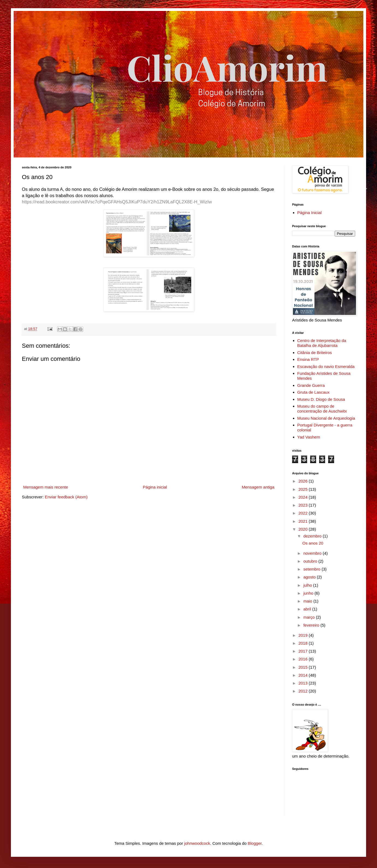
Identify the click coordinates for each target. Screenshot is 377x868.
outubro (311, 561)
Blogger (255, 843)
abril (308, 609)
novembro (313, 553)
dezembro (313, 536)
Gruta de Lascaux (313, 392)
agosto (310, 577)
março (310, 617)
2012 (304, 691)
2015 (304, 667)
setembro (312, 569)
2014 (304, 675)
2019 (304, 635)
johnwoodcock (197, 843)
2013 (304, 683)
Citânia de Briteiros (315, 353)
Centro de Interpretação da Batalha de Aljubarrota (322, 343)
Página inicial (155, 487)
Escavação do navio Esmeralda (326, 366)
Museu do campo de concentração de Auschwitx (322, 409)
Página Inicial (309, 213)
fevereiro (312, 625)
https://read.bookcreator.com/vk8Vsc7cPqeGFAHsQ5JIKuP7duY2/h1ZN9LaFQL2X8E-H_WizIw (117, 202)
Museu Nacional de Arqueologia (326, 418)
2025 (304, 489)
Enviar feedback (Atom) (66, 497)
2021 (304, 521)
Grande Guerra (311, 385)
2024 (304, 497)
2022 (304, 513)
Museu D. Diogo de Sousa (321, 399)
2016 (304, 659)
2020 (304, 529)
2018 (304, 643)
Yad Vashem (309, 437)
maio (308, 601)
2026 (304, 481)
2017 (304, 651)
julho (308, 585)
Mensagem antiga (258, 487)
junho (309, 593)
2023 (304, 505)
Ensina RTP (308, 359)
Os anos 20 (313, 543)
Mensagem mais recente (46, 487)
